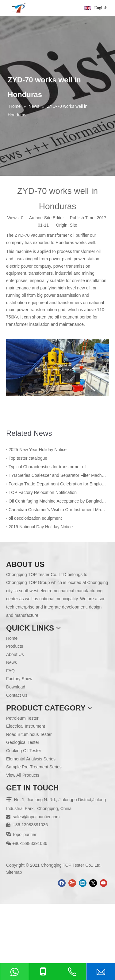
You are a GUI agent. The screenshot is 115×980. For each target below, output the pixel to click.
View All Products (23, 775)
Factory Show (19, 679)
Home (12, 638)
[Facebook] (62, 883)
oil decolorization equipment (35, 518)
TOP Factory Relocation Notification (43, 492)
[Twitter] (93, 883)
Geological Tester (23, 742)
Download (16, 687)
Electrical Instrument (26, 726)
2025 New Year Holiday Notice (38, 450)
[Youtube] (103, 883)
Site (74, 225)
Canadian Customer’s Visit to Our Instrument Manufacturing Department (57, 510)
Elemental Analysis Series (31, 759)
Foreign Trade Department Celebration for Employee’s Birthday (57, 484)
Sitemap (14, 872)
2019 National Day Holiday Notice (41, 527)
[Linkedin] (83, 883)
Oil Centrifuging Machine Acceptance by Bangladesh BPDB (57, 501)
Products (15, 646)
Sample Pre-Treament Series (34, 767)
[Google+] (72, 883)
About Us (15, 654)
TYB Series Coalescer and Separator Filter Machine (57, 475)
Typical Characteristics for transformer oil (48, 467)
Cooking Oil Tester (24, 751)
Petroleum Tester (22, 718)
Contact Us (17, 695)
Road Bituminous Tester (29, 734)
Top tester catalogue (28, 458)
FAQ (10, 671)
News (11, 662)
